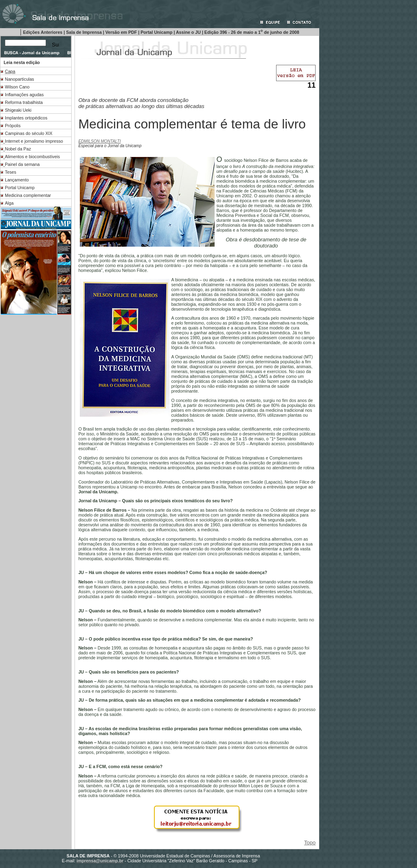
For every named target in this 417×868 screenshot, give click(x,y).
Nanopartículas (20, 79)
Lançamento (17, 180)
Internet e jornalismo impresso (34, 141)
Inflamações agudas (24, 95)
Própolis (13, 126)
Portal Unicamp (20, 188)
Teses (11, 172)
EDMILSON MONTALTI (99, 141)
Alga (9, 203)
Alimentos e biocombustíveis (32, 157)
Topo (310, 843)
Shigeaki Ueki (18, 110)
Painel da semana (22, 164)
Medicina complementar (28, 195)
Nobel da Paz (18, 149)
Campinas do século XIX (29, 133)
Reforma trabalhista (24, 102)
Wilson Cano (17, 87)
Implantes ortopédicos (26, 118)
